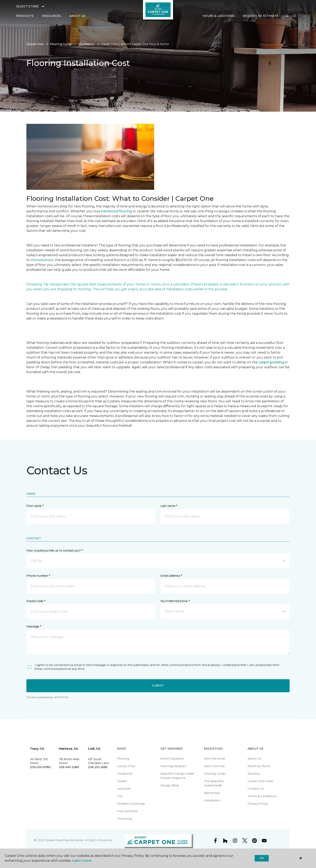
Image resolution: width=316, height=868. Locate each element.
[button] (287, 16)
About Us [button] (77, 16)
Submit (158, 686)
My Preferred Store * (175, 601)
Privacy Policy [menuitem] (258, 804)
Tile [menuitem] (120, 796)
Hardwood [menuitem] (125, 774)
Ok (262, 858)
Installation (86, 44)
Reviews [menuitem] (254, 774)
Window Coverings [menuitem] (131, 804)
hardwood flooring (116, 211)
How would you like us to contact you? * (55, 551)
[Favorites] (295, 16)
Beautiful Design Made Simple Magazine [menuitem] (177, 776)
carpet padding (271, 362)
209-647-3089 (69, 767)
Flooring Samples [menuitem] (173, 766)
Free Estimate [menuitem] (127, 811)
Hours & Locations (218, 16)
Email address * (171, 576)
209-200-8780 (40, 767)
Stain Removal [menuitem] (214, 759)
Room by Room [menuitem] (259, 766)
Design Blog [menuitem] (169, 785)
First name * (35, 506)
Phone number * (38, 576)
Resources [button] (51, 16)
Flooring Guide (61, 44)
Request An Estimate (261, 16)
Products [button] (25, 16)
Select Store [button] (27, 6)
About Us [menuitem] (254, 759)
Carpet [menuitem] (122, 781)
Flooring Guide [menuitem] (215, 774)
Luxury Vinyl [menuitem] (126, 766)
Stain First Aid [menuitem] (214, 766)
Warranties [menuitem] (212, 793)
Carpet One (35, 44)
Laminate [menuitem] (124, 789)
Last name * (169, 506)
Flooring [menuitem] (123, 759)
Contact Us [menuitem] (256, 789)
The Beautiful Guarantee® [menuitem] (214, 783)
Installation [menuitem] (212, 800)
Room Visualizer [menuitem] (172, 759)
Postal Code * (36, 601)
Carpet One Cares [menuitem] (261, 781)
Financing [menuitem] (124, 819)
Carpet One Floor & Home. (64, 840)
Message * (34, 626)
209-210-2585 (98, 767)
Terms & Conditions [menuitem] (262, 796)
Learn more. (82, 861)
